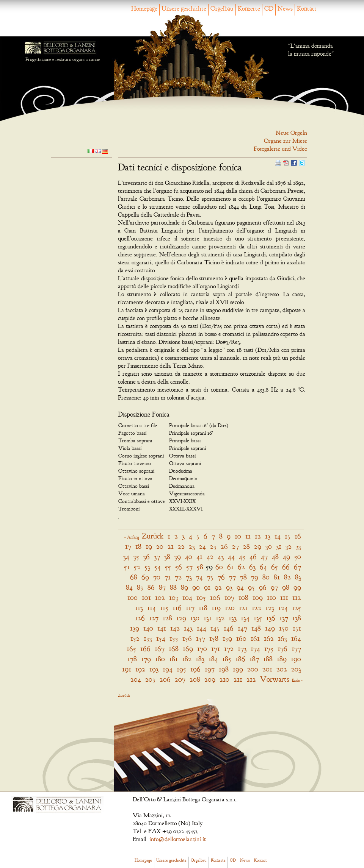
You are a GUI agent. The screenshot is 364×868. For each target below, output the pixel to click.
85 (140, 587)
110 (271, 597)
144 (202, 628)
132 (220, 618)
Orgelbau (222, 9)
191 (127, 669)
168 (174, 649)
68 (134, 577)
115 (164, 608)
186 (240, 659)
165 (131, 649)
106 (215, 597)
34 (126, 557)
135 (258, 618)
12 (258, 536)
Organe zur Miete (286, 141)
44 (231, 557)
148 (256, 628)
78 (243, 577)
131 (208, 618)
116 (177, 608)
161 (255, 638)
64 (263, 567)
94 (240, 587)
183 (200, 659)
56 (179, 567)
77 (232, 577)
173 (242, 649)
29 (258, 546)
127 (154, 618)
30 (269, 546)
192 (140, 669)
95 (251, 587)
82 (287, 577)
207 (180, 679)
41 (199, 557)
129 (181, 618)
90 (196, 587)
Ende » (297, 680)
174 (255, 649)
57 (189, 567)
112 (297, 597)
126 (140, 618)
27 (235, 546)
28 (246, 546)
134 (245, 618)
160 (241, 638)
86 (151, 587)
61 (230, 567)
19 (149, 546)
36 (147, 557)
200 (253, 669)
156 (187, 638)
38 (167, 557)
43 (221, 557)
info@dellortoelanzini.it (178, 839)
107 (229, 597)
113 (139, 608)
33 (298, 546)
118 (203, 608)
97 (274, 587)
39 (178, 557)
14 (278, 536)
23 (192, 546)
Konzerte (249, 9)
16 (298, 536)
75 (210, 577)
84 (129, 587)
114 (151, 608)
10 (238, 536)
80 (266, 577)
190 (296, 659)
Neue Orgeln (291, 133)
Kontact (307, 9)
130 (195, 618)
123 (270, 608)
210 (224, 679)
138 (297, 618)
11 (248, 536)
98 (286, 587)
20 (160, 546)
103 (174, 597)
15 (288, 536)
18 (138, 546)
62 (241, 567)
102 (160, 597)
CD (269, 9)
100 (133, 597)
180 (160, 659)
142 (175, 628)
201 (267, 669)
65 (275, 567)
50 (298, 557)
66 (286, 567)
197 (210, 669)
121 (243, 608)
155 (174, 638)
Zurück (153, 536)
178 (132, 659)
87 (162, 587)
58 (200, 567)
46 (253, 557)
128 (167, 618)
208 (195, 679)
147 (242, 628)
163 (282, 638)
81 (277, 577)
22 (181, 546)
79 (255, 577)
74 (199, 577)
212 (251, 679)
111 (284, 597)
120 (230, 608)
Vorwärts (275, 679)
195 (181, 669)
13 (268, 536)
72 (178, 577)
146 (229, 628)
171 (216, 649)
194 (168, 669)
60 (219, 567)
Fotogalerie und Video (280, 149)
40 (189, 557)
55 (168, 567)
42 (210, 557)
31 (279, 546)
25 (213, 546)
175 (269, 649)
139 (135, 628)
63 (252, 567)
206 (165, 679)
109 (258, 597)
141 (162, 628)
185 (227, 659)
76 (221, 577)
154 (161, 638)
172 (229, 649)
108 (243, 597)
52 (137, 567)
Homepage (144, 9)
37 (157, 557)
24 (202, 546)
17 (128, 546)
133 (233, 618)
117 (190, 608)
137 (284, 618)
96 (263, 587)
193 (154, 669)
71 (168, 577)
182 (187, 659)
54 (158, 567)
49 (286, 557)
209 (210, 679)
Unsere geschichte (184, 9)
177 (296, 649)
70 (157, 577)
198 (224, 669)
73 (189, 577)
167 (160, 649)
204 (136, 679)
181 (173, 659)
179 (146, 659)
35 (136, 557)
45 (242, 557)
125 (297, 608)
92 (218, 587)
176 (282, 649)
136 (271, 618)
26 (224, 546)
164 (296, 638)
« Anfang (132, 537)
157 (201, 638)
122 (257, 608)
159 (227, 638)
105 (201, 597)
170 (202, 649)
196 (195, 669)
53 (147, 567)
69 (145, 577)
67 (297, 567)
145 (215, 628)
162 (269, 638)
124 (283, 608)
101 (146, 597)
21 (171, 546)
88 (173, 587)
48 (275, 557)
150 (284, 628)
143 (188, 628)
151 (297, 628)
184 (213, 659)
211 (238, 679)
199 (238, 669)
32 (289, 546)
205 (150, 679)
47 (264, 557)
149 (270, 628)
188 (268, 659)
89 (184, 587)
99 (297, 587)
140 (148, 628)
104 (187, 597)
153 (148, 638)
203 (296, 669)
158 (214, 638)
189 (282, 659)
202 (282, 669)
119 (216, 608)
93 (229, 587)
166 (145, 649)
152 (135, 638)
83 (298, 577)
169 (188, 649)
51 (127, 567)
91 (207, 587)
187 (254, 659)
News (285, 9)
